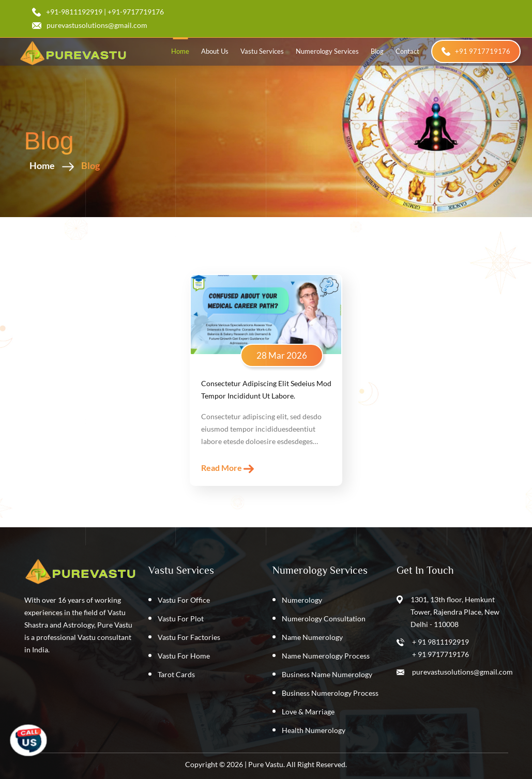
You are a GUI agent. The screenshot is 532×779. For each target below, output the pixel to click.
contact (407, 51)
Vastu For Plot (181, 618)
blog (377, 51)
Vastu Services (262, 51)
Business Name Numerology (327, 674)
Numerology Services (327, 51)
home (180, 51)
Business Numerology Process (330, 693)
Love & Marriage (308, 712)
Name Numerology (312, 637)
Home (65, 165)
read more (227, 468)
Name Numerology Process (326, 656)
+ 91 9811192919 (440, 642)
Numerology (302, 600)
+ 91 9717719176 (440, 654)
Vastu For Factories (189, 637)
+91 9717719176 (476, 51)
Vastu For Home (184, 656)
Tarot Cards (176, 674)
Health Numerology (314, 730)
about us (215, 51)
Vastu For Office (184, 600)
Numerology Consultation (324, 618)
